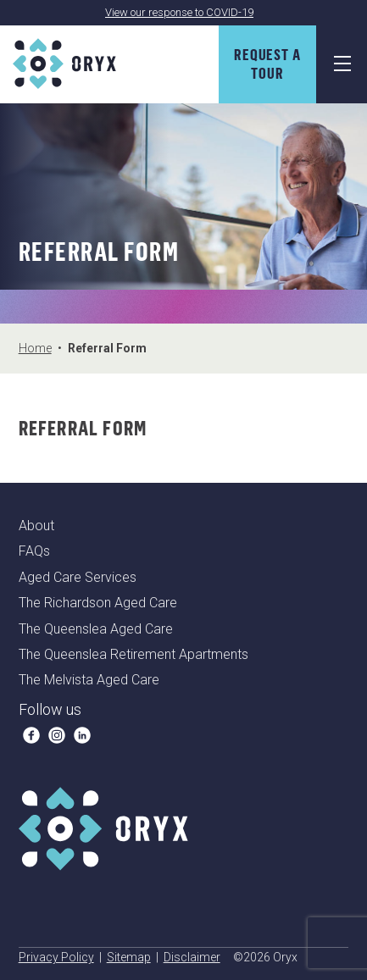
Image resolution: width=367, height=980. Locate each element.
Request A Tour (267, 64)
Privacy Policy (56, 957)
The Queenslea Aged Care (96, 629)
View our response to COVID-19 (179, 12)
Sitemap (129, 957)
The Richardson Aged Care (98, 603)
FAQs (34, 551)
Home (35, 348)
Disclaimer (192, 957)
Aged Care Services (78, 577)
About (36, 526)
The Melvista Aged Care (89, 680)
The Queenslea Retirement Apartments (133, 654)
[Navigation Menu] (342, 64)
